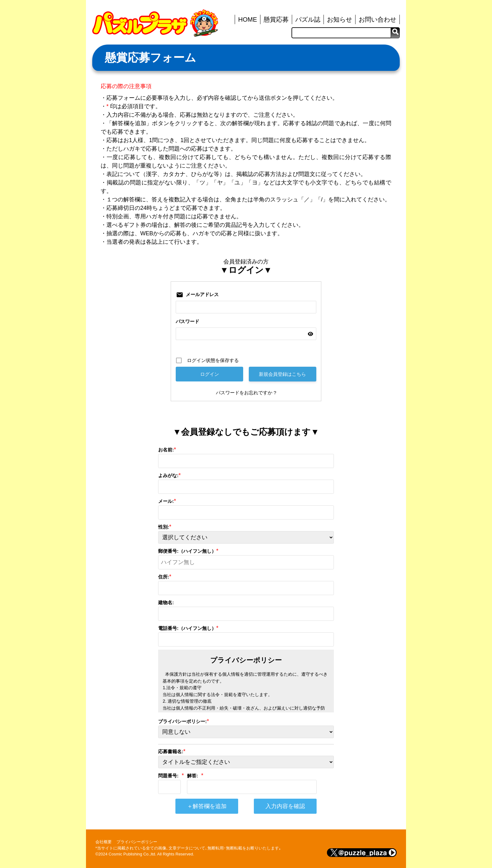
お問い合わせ (377, 19)
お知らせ (340, 19)
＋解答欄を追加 (207, 806)
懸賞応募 (276, 19)
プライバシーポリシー (137, 842)
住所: (164, 577)
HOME (248, 19)
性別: (164, 527)
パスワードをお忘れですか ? (246, 393)
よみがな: (168, 475)
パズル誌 (308, 19)
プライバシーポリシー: (182, 721)
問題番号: (168, 776)
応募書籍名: (171, 751)
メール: (166, 501)
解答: (193, 776)
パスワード (187, 321)
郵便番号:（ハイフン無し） (187, 551)
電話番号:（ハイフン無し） (187, 628)
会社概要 (104, 842)
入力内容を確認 (285, 806)
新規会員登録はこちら (282, 374)
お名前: (166, 450)
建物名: (166, 602)
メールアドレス (202, 294)
